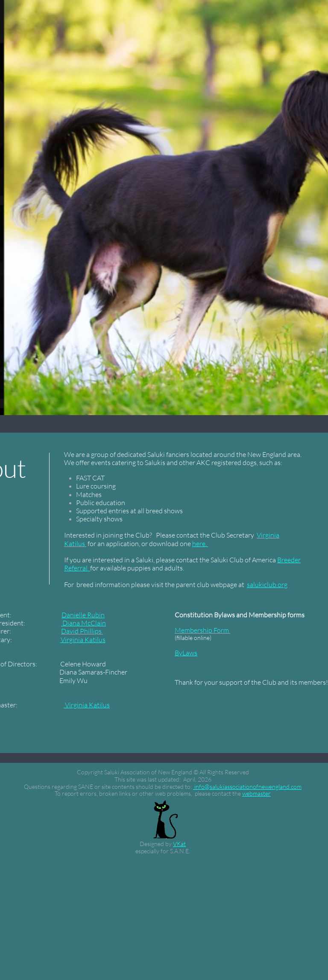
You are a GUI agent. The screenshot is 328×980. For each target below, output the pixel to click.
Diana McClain (83, 623)
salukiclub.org (267, 585)
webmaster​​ (256, 793)
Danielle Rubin (83, 615)
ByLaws (186, 653)
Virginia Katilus (83, 640)
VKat (179, 844)
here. (200, 544)
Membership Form (202, 630)
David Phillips (81, 631)
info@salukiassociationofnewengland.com (247, 787)
